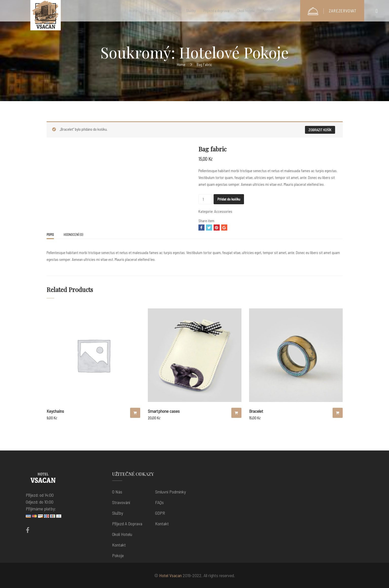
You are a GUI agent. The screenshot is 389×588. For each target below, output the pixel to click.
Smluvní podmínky (170, 492)
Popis (50, 235)
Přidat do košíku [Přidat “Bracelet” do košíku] (338, 413)
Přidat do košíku (229, 199)
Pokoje (118, 555)
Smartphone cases (164, 411)
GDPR (160, 513)
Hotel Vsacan (170, 575)
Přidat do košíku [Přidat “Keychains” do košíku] (135, 413)
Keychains (55, 411)
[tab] (50, 235)
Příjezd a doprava (127, 524)
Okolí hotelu (122, 534)
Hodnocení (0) (73, 235)
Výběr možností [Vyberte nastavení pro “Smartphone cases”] (236, 413)
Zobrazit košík (320, 130)
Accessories (223, 211)
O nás (117, 492)
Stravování (121, 502)
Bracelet (256, 411)
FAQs (159, 502)
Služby (118, 513)
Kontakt (119, 545)
